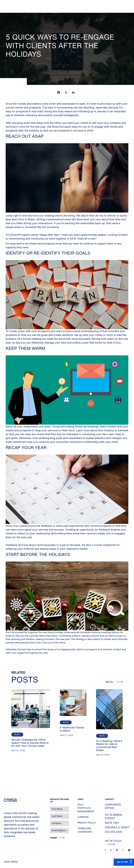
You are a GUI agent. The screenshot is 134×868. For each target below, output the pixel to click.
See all (110, 682)
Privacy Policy (87, 823)
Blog (17, 734)
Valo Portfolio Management (86, 808)
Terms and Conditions (85, 830)
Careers (83, 817)
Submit (54, 838)
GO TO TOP (122, 862)
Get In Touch (113, 842)
